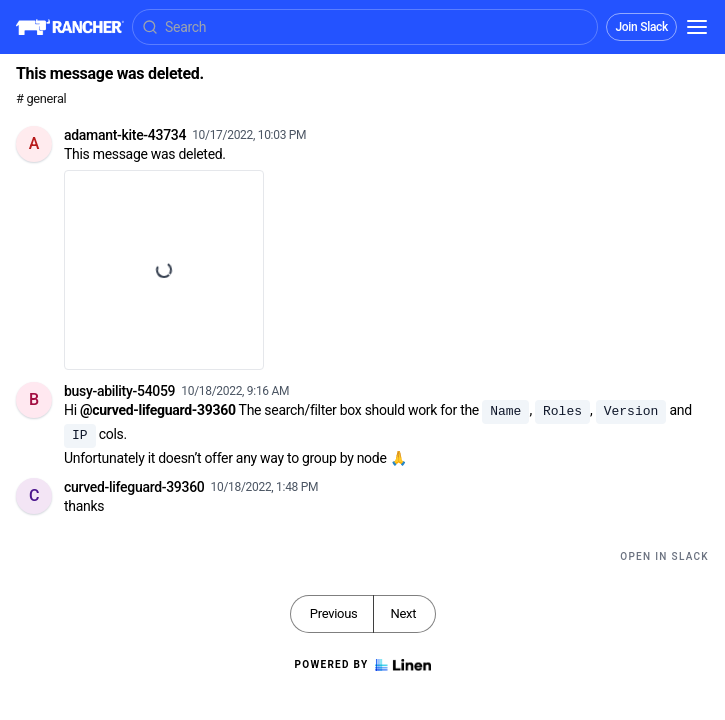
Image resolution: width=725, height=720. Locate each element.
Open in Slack (664, 556)
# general (41, 98)
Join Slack (641, 27)
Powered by (362, 665)
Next (403, 613)
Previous (334, 613)
